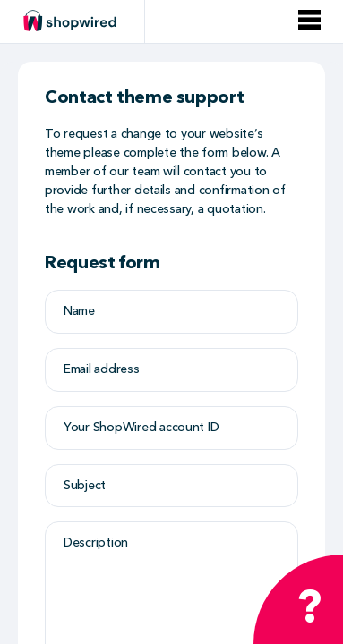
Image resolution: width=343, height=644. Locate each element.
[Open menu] (309, 20)
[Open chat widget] (298, 599)
